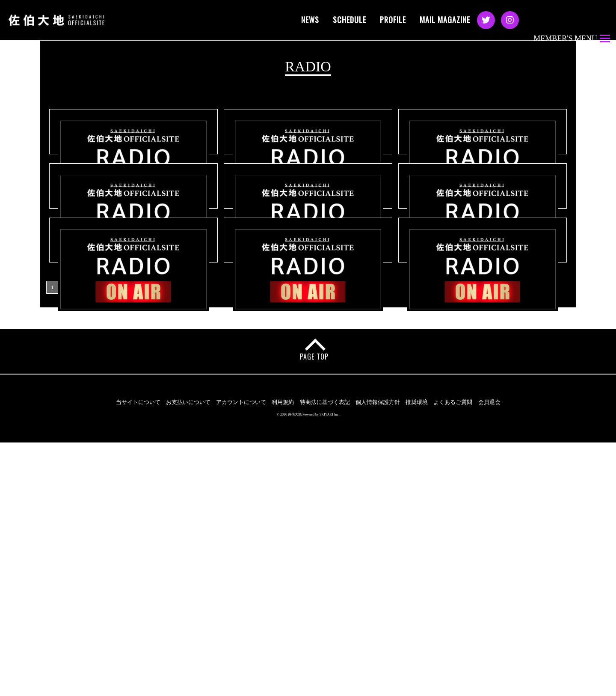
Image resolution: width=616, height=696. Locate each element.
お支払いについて (188, 656)
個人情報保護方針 (378, 656)
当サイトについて (138, 656)
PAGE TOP (315, 610)
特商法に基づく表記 (325, 656)
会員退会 (489, 656)
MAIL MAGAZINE (445, 20)
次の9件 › (94, 541)
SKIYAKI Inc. (329, 668)
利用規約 (283, 656)
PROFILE (393, 20)
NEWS (310, 20)
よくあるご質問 (453, 656)
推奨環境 (417, 656)
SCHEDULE (349, 20)
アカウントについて (241, 656)
